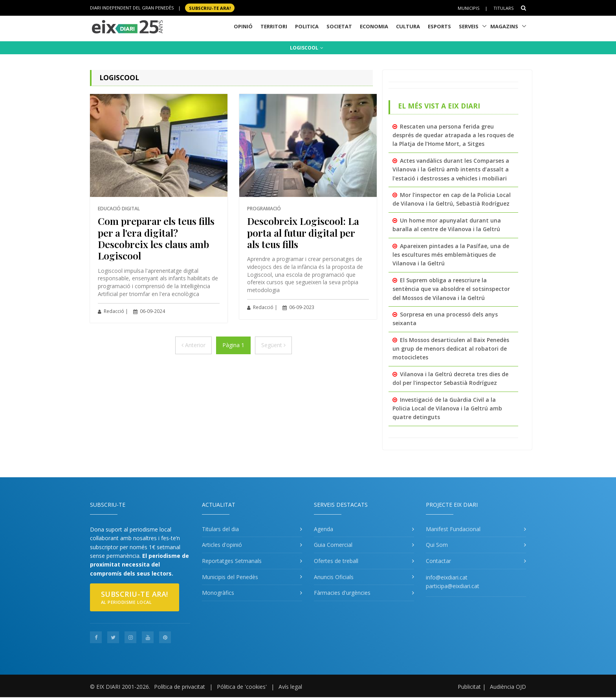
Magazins (504, 26)
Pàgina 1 (233, 345)
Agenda (324, 529)
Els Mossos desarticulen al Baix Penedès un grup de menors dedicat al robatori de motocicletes (451, 349)
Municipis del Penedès (230, 577)
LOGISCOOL (307, 48)
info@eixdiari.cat (447, 577)
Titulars (503, 8)
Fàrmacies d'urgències (342, 593)
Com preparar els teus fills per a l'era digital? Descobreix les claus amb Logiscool (156, 238)
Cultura (408, 26)
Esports (439, 26)
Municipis (468, 8)
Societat (339, 26)
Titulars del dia (220, 529)
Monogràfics (218, 593)
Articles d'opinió (222, 545)
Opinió (243, 26)
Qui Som (437, 545)
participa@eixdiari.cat (453, 586)
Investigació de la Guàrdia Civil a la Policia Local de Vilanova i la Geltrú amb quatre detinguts (447, 408)
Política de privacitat (180, 687)
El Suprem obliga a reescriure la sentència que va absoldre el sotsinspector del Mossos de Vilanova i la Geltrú (451, 289)
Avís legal (290, 687)
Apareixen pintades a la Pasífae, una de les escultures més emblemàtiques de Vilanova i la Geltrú (451, 255)
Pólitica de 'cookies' (242, 687)
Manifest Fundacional (453, 529)
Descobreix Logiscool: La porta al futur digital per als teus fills (303, 232)
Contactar (438, 561)
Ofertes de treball (336, 561)
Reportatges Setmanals (232, 561)
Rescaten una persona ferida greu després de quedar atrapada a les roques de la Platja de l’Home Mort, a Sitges (453, 135)
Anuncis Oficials (334, 577)
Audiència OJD (508, 687)
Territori (274, 26)
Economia (374, 26)
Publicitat (469, 687)
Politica (307, 26)
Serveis (469, 26)
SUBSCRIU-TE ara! (210, 8)
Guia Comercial (333, 545)
